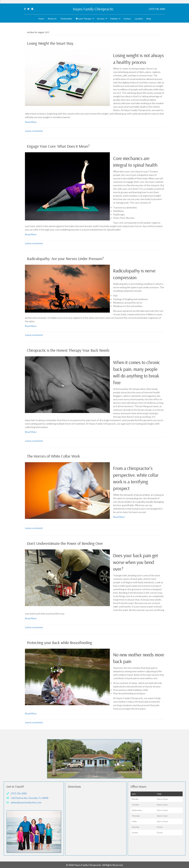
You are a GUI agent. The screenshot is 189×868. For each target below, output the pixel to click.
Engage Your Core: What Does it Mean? (58, 146)
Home (41, 19)
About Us (52, 19)
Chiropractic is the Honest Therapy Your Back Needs (68, 350)
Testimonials (66, 19)
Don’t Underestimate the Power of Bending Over (65, 543)
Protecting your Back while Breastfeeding (59, 643)
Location (139, 19)
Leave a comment (34, 131)
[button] (93, 19)
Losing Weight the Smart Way (50, 43)
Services (101, 19)
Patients (114, 19)
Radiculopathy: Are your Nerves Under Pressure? (65, 259)
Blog (149, 19)
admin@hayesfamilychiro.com (26, 802)
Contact (127, 19)
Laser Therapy (83, 19)
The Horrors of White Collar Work (53, 456)
